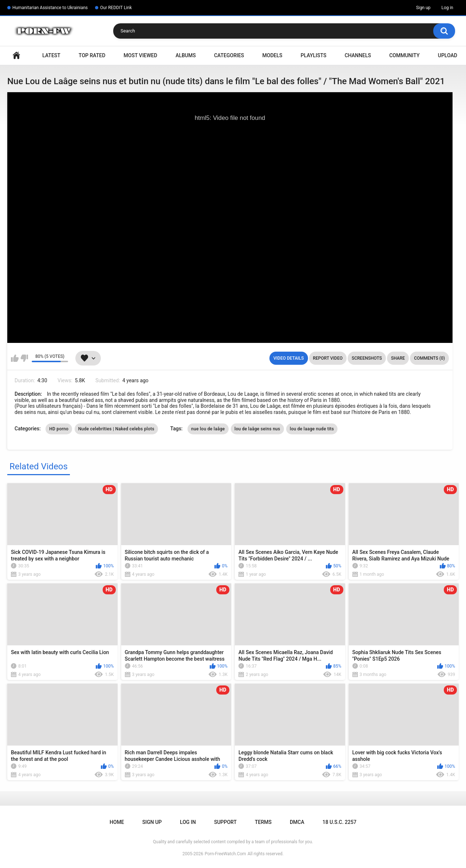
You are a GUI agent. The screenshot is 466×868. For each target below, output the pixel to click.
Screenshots (367, 358)
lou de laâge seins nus (257, 429)
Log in (447, 8)
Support (225, 822)
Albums (186, 55)
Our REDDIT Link (116, 8)
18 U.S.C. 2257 (339, 822)
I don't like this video (24, 358)
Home (16, 56)
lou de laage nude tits (312, 429)
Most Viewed (141, 55)
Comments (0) (429, 358)
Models (273, 55)
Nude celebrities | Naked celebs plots (116, 429)
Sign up (423, 8)
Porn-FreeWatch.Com (225, 854)
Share (398, 358)
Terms (263, 822)
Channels (358, 55)
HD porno (59, 429)
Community (404, 55)
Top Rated (92, 55)
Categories (229, 55)
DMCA (297, 822)
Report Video (328, 358)
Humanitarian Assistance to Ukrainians (50, 8)
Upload (448, 55)
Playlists (314, 55)
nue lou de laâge (208, 429)
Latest (51, 55)
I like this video (15, 358)
